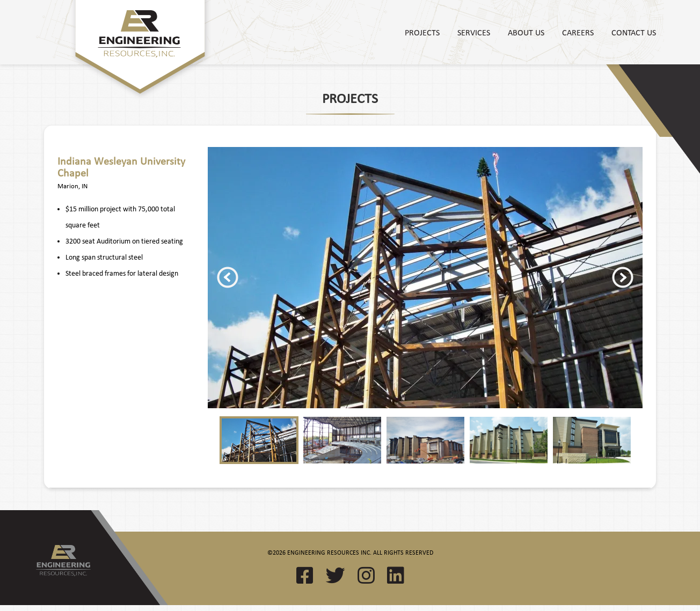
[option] (425, 278)
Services (474, 32)
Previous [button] (228, 277)
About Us (526, 32)
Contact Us (634, 32)
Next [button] (623, 277)
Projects (422, 32)
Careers (578, 32)
